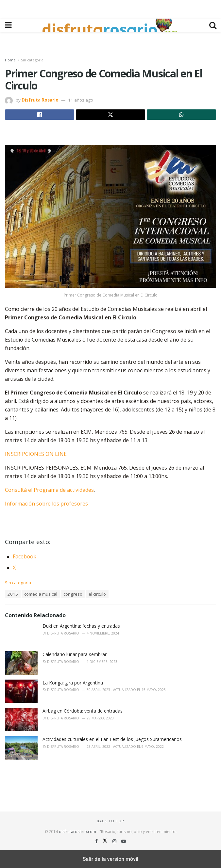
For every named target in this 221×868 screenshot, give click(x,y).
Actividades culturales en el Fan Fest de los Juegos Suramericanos (112, 739)
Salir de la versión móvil (111, 859)
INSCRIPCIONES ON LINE (36, 454)
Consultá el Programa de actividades (49, 490)
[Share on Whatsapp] (181, 115)
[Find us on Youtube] (124, 841)
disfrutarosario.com (77, 832)
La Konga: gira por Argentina (73, 683)
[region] (110, 8)
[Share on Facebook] (40, 115)
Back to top (110, 821)
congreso (73, 594)
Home (10, 60)
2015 (13, 594)
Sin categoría (32, 60)
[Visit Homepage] (110, 25)
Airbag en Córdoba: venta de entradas (83, 711)
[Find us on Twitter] (106, 841)
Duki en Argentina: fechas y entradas (81, 626)
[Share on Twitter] (110, 115)
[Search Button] (213, 25)
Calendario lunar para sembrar (75, 654)
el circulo (97, 594)
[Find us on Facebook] (97, 841)
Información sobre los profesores (46, 504)
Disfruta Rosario (40, 100)
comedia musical (41, 594)
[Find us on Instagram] (115, 841)
